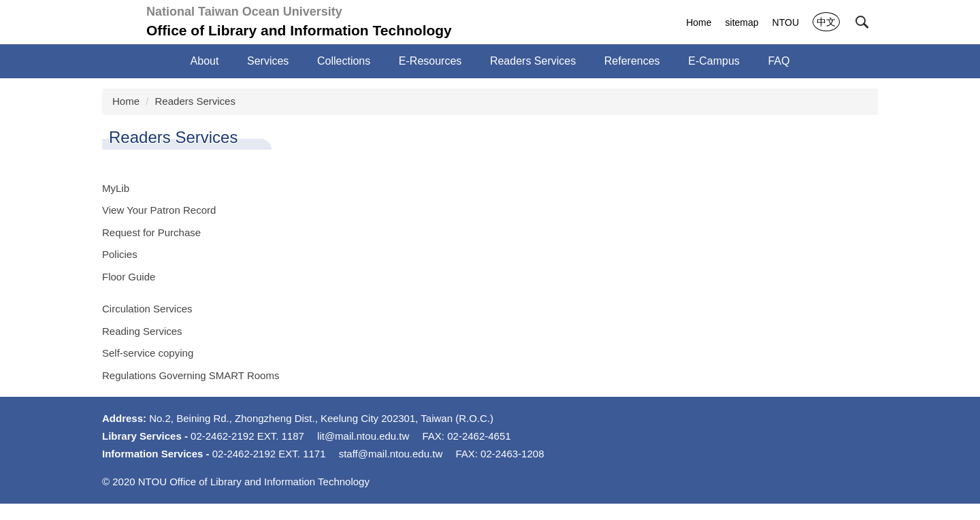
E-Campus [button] (714, 61)
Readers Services (195, 101)
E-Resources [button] (430, 61)
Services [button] (268, 61)
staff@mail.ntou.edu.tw (391, 462)
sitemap (742, 22)
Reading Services (142, 331)
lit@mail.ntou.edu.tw (363, 444)
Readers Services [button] (533, 61)
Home (699, 22)
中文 (826, 22)
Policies (120, 254)
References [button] (632, 61)
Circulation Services (147, 309)
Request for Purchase (151, 232)
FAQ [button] (779, 61)
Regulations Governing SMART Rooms (191, 375)
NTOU (786, 22)
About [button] (205, 61)
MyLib (116, 188)
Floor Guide (129, 277)
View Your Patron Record (159, 210)
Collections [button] (344, 61)
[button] (862, 22)
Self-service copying (148, 353)
